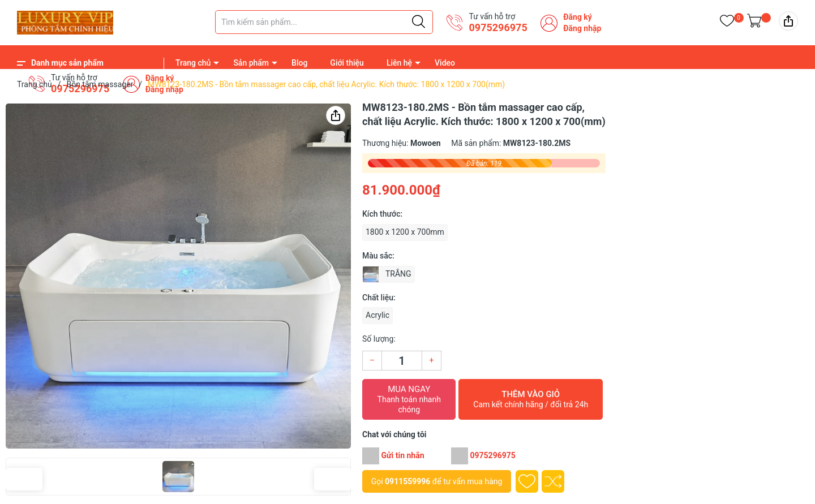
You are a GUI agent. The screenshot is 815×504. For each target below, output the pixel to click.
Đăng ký (578, 17)
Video (445, 63)
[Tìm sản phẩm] (324, 22)
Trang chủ (193, 63)
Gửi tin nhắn (402, 455)
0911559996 (407, 481)
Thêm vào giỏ (531, 399)
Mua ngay (409, 399)
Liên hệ (399, 63)
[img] (788, 21)
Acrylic (378, 315)
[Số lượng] (402, 361)
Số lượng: (379, 339)
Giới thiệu (347, 63)
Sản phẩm (251, 63)
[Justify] (419, 22)
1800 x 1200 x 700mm (405, 232)
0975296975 (498, 27)
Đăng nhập (582, 28)
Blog (299, 63)
